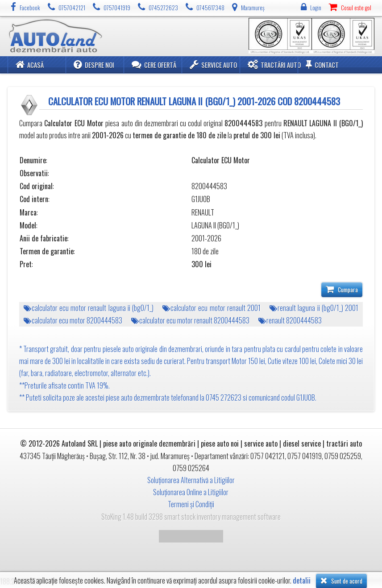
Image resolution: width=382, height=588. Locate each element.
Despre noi (94, 64)
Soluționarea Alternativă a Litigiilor (191, 480)
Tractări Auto (274, 64)
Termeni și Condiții (191, 504)
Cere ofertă (154, 64)
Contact (322, 64)
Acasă (30, 64)
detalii (302, 581)
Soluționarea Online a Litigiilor (191, 492)
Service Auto (213, 64)
